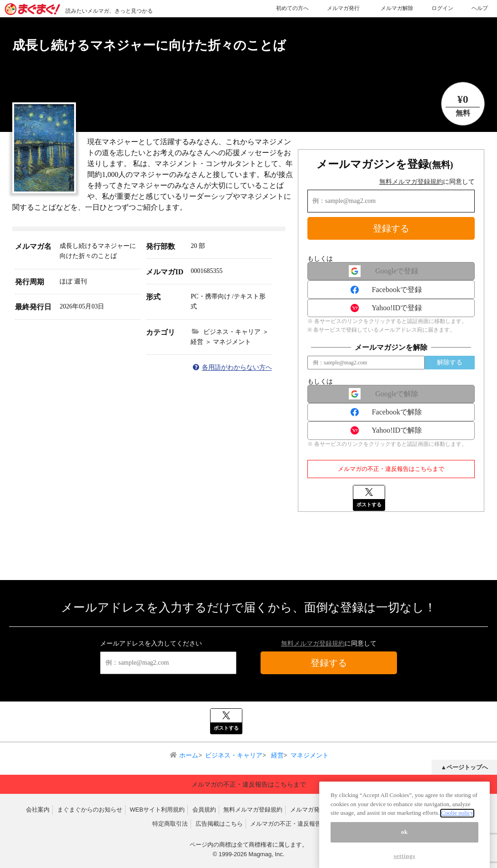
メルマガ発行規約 (314, 810)
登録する (391, 228)
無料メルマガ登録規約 (411, 182)
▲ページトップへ (464, 767)
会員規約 (204, 810)
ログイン (442, 8)
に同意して (427, 182)
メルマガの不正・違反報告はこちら (297, 824)
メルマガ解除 (397, 8)
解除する (450, 362)
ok (404, 844)
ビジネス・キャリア (234, 755)
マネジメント (310, 755)
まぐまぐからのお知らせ (90, 810)
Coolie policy (457, 825)
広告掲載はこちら (219, 824)
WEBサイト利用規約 (157, 810)
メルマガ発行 (343, 8)
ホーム (189, 755)
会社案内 (38, 810)
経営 (276, 755)
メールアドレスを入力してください (151, 643)
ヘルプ (480, 8)
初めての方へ (292, 8)
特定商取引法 (170, 824)
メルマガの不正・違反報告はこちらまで (391, 469)
